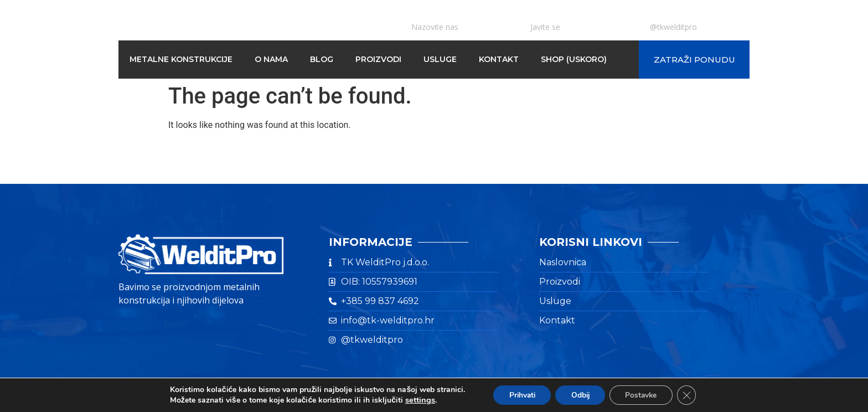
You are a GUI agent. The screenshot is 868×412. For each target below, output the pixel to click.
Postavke (644, 395)
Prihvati (519, 395)
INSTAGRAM (674, 16)
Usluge (440, 59)
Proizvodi (378, 59)
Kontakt (499, 59)
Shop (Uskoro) (574, 59)
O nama (271, 59)
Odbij (580, 395)
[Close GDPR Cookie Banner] (691, 395)
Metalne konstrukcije (181, 59)
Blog (322, 59)
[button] (694, 60)
